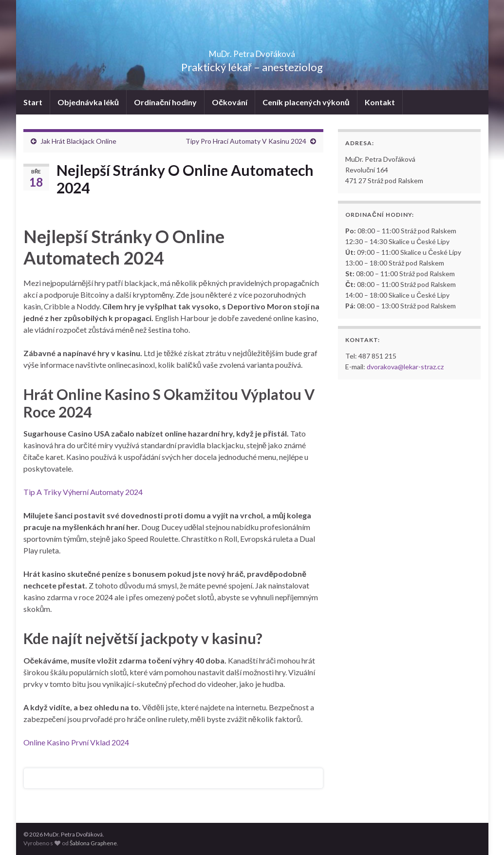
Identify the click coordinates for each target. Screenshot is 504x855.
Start (33, 102)
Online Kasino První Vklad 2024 (76, 742)
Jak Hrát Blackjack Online (78, 141)
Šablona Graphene (93, 843)
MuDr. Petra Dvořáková (252, 51)
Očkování (230, 102)
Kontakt (380, 102)
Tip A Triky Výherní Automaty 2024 (83, 492)
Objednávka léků (88, 102)
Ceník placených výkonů (306, 102)
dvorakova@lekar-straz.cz (405, 367)
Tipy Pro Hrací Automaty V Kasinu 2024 (246, 141)
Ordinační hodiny (165, 102)
